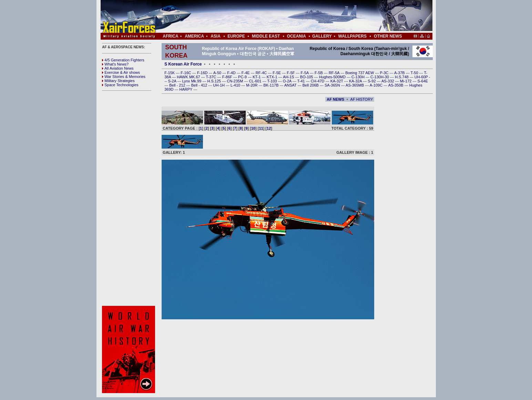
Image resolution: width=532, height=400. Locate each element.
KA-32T (337, 81)
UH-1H (219, 85)
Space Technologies (120, 85)
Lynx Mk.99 (192, 81)
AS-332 (388, 81)
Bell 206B (311, 85)
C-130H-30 (380, 77)
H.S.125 (214, 81)
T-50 (415, 73)
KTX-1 (273, 77)
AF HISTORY (362, 99)
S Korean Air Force (183, 64)
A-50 (218, 73)
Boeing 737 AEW (360, 73)
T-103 (272, 81)
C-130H (359, 77)
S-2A (173, 81)
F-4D (232, 73)
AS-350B (396, 85)
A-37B (400, 73)
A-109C (377, 85)
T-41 (302, 81)
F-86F (228, 77)
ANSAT (291, 85)
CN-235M (235, 81)
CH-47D (318, 81)
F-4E (246, 73)
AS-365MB (355, 85)
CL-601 (255, 81)
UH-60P (422, 77)
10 (253, 128)
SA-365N (333, 85)
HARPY (187, 89)
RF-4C (262, 73)
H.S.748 (402, 77)
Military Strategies (118, 81)
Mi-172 (406, 81)
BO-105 (307, 77)
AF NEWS (335, 99)
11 (261, 128)
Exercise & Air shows (121, 72)
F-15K (170, 73)
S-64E (423, 81)
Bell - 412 (200, 85)
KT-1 (257, 77)
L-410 (236, 85)
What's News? (115, 64)
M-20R (252, 85)
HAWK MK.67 (189, 77)
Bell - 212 (178, 85)
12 (269, 128)
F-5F (291, 73)
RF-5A (335, 73)
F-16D (203, 73)
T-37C (212, 77)
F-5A (305, 73)
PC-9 (243, 77)
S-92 (372, 81)
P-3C (385, 73)
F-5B (319, 73)
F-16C (186, 73)
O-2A (288, 81)
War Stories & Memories (124, 77)
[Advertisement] (287, 17)
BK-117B (271, 85)
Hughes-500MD (333, 77)
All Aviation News (118, 68)
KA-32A (356, 81)
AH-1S (289, 77)
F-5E (277, 73)
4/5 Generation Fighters (124, 60)
